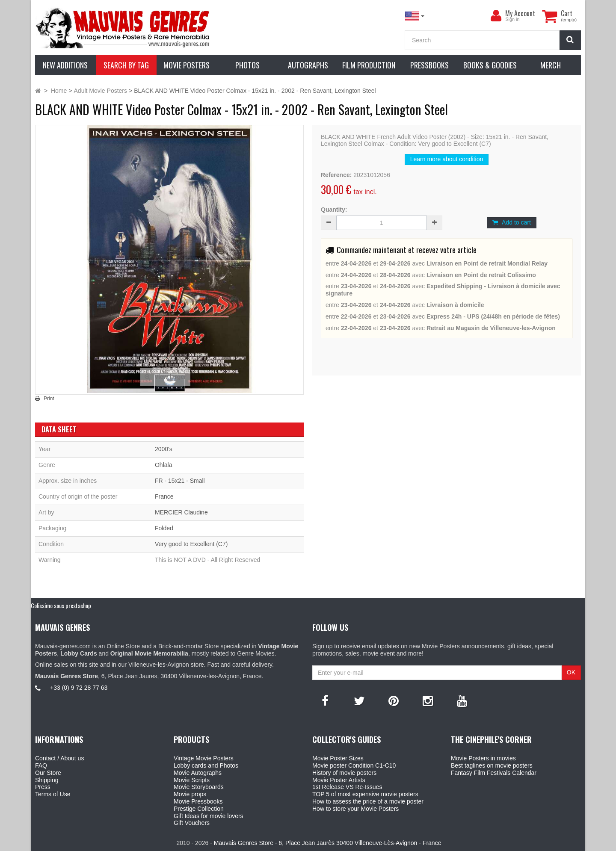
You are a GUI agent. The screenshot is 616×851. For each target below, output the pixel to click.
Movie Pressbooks (198, 801)
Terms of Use (53, 794)
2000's (164, 449)
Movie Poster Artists (339, 780)
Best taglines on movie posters (492, 765)
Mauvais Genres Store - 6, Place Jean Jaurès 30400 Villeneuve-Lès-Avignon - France (328, 843)
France (164, 496)
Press (43, 787)
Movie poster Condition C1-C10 (354, 765)
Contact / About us (59, 758)
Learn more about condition (447, 159)
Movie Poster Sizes (338, 758)
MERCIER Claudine (181, 512)
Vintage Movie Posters (204, 758)
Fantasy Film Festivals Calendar (494, 773)
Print (49, 399)
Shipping (47, 780)
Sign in (512, 19)
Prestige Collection (199, 809)
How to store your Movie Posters (355, 809)
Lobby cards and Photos (206, 765)
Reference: (336, 175)
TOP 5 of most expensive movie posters (365, 794)
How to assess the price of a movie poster (368, 801)
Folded (164, 528)
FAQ (41, 765)
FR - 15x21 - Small (180, 481)
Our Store (48, 773)
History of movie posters (344, 773)
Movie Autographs (198, 773)
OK (571, 672)
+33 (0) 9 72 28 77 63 (79, 688)
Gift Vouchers (192, 823)
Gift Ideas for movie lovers (209, 816)
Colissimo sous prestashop (61, 605)
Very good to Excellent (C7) (191, 544)
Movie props (190, 794)
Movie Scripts (192, 780)
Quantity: (334, 210)
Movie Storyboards (199, 787)
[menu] (496, 16)
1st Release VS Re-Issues (347, 787)
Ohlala (163, 465)
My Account (520, 13)
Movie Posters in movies (483, 758)
